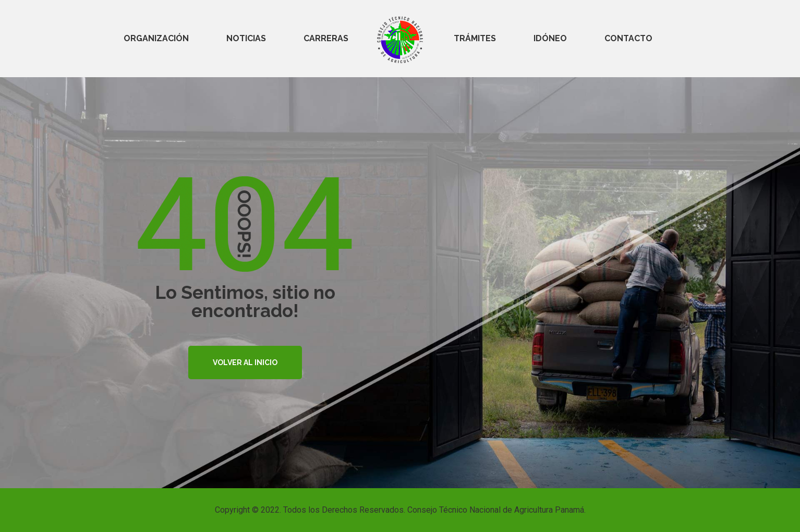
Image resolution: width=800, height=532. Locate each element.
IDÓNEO (550, 38)
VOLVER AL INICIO (245, 362)
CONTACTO (628, 38)
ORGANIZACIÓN (156, 38)
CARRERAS (326, 38)
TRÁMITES (475, 38)
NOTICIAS (246, 38)
